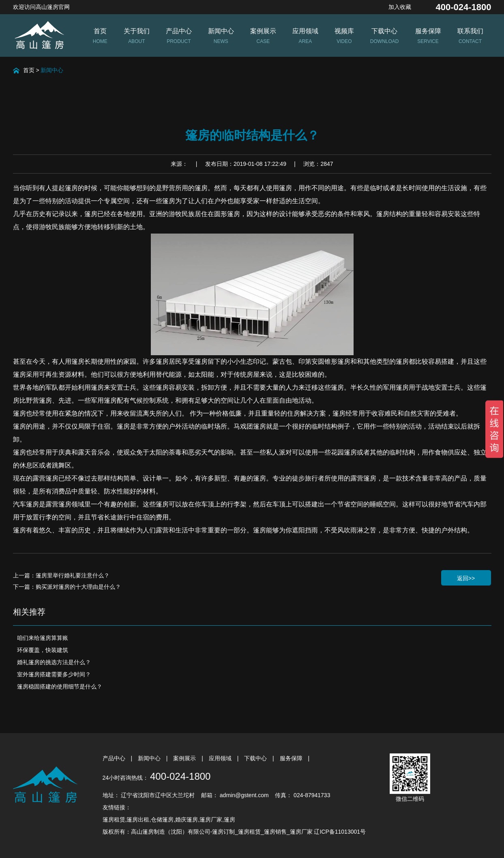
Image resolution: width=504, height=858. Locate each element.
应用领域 (221, 758)
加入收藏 (400, 7)
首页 (29, 70)
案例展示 (185, 758)
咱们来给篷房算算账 (43, 638)
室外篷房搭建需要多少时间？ (54, 674)
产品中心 (115, 758)
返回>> (466, 578)
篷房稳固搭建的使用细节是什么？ (60, 686)
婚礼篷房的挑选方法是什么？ (54, 662)
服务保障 (292, 758)
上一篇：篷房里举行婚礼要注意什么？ (61, 575)
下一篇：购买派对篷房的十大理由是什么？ (67, 587)
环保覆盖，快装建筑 (43, 650)
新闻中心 (52, 70)
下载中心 (256, 758)
